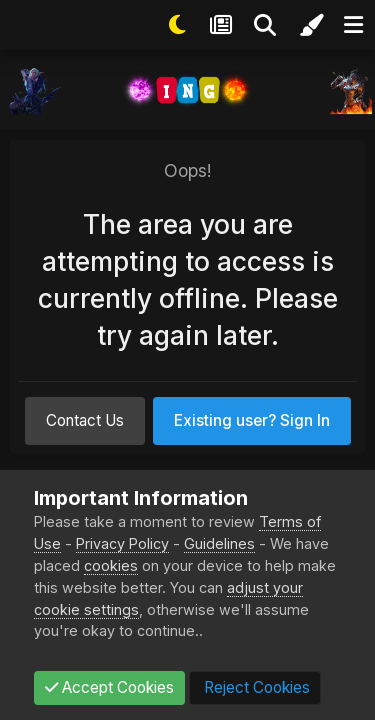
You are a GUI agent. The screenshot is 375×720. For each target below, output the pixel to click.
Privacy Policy (122, 543)
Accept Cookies (109, 687)
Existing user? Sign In (252, 420)
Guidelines (219, 543)
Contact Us (85, 420)
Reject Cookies (255, 687)
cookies (111, 565)
